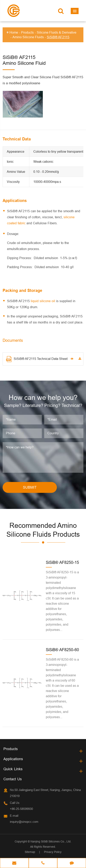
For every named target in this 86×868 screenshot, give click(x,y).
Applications (13, 759)
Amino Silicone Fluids (28, 37)
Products (27, 32)
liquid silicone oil (43, 301)
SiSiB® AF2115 (58, 37)
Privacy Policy (53, 852)
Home (14, 32)
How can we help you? (43, 397)
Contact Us (13, 779)
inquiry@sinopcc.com (24, 822)
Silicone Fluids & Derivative (57, 32)
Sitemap (30, 852)
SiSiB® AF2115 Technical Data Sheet (37, 359)
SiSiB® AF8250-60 (62, 650)
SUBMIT (30, 487)
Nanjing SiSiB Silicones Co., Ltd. (51, 841)
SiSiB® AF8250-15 (62, 562)
